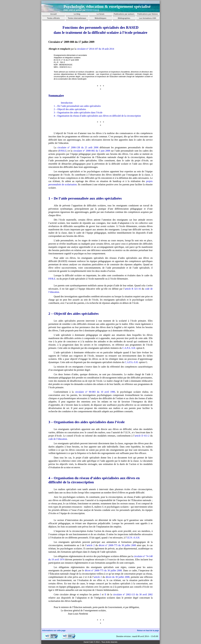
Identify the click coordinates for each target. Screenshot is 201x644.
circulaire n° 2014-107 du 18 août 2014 (95, 49)
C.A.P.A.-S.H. (129, 348)
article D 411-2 (142, 436)
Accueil (54, 14)
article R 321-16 (133, 289)
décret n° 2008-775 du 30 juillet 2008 (117, 545)
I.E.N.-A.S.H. (133, 538)
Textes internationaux (77, 18)
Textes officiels (53, 18)
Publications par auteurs (124, 14)
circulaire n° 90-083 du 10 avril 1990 (95, 392)
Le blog (77, 14)
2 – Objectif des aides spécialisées (70, 109)
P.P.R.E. (63, 151)
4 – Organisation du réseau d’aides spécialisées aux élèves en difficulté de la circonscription (97, 116)
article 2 (91, 545)
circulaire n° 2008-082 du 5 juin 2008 (92, 151)
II (105, 594)
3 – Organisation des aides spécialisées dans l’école (78, 112)
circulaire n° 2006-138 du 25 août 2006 (78, 147)
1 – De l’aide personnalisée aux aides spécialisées (77, 106)
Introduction (67, 103)
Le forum (100, 14)
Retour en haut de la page (148, 631)
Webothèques (100, 18)
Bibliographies (124, 18)
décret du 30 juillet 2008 (118, 577)
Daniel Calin (92, 10)
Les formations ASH (148, 18)
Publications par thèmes (148, 14)
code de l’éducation (58, 439)
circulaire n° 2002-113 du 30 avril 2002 (133, 594)
